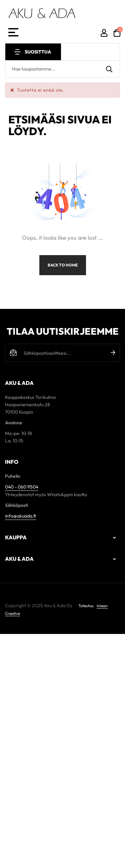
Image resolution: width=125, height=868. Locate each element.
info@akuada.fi (20, 516)
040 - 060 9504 (22, 487)
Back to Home (63, 265)
